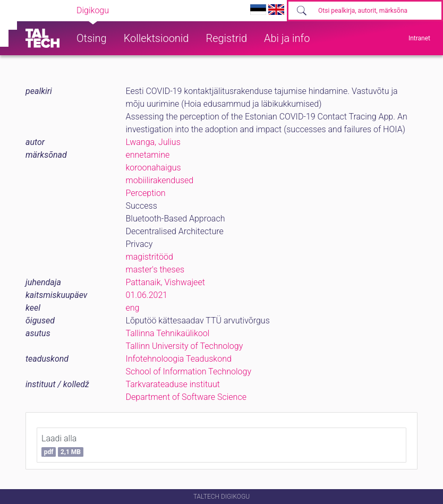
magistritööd (150, 257)
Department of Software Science (186, 397)
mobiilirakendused (160, 180)
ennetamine (148, 155)
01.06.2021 (147, 295)
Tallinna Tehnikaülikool (168, 333)
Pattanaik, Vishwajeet (165, 282)
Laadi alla (62, 445)
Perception (146, 193)
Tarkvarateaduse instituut (173, 384)
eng (133, 308)
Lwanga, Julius (153, 142)
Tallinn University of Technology (185, 346)
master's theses (155, 270)
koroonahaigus (154, 168)
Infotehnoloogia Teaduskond (179, 359)
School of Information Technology (189, 371)
